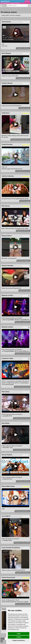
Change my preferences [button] (19, 640)
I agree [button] (19, 634)
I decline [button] (19, 637)
